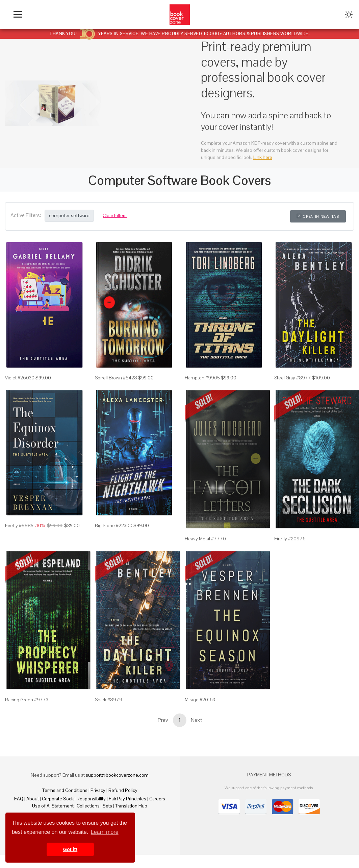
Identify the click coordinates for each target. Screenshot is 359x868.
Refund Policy (123, 803)
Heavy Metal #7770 (205, 552)
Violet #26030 (20, 391)
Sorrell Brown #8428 (116, 391)
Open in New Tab (318, 216)
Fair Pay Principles (127, 812)
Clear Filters (115, 215)
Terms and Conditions (65, 803)
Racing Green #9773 (27, 713)
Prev (163, 733)
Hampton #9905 (202, 391)
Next (197, 733)
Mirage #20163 (200, 713)
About (33, 812)
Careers (157, 812)
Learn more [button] (105, 832)
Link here (263, 157)
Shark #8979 (109, 713)
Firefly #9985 (19, 552)
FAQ (19, 812)
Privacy (98, 803)
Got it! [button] (70, 849)
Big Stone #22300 (114, 552)
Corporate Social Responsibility (74, 812)
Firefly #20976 (290, 552)
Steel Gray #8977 (293, 391)
